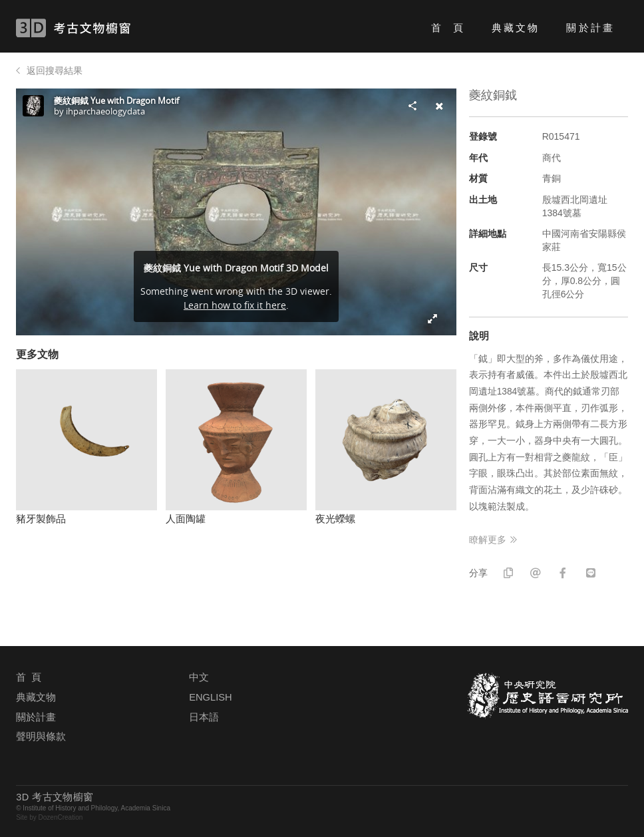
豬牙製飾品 (41, 519)
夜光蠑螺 (335, 519)
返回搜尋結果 (55, 71)
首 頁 (448, 28)
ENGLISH (210, 697)
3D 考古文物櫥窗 (93, 28)
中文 (199, 677)
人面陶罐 (186, 519)
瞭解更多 (488, 540)
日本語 (204, 717)
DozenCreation (61, 817)
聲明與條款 (41, 737)
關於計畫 (590, 28)
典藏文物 (516, 28)
